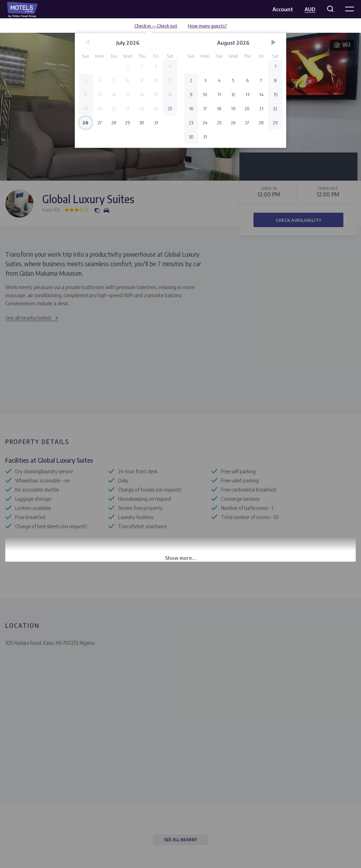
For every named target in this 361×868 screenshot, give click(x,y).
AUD (310, 9)
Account (283, 9)
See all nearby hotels (28, 318)
